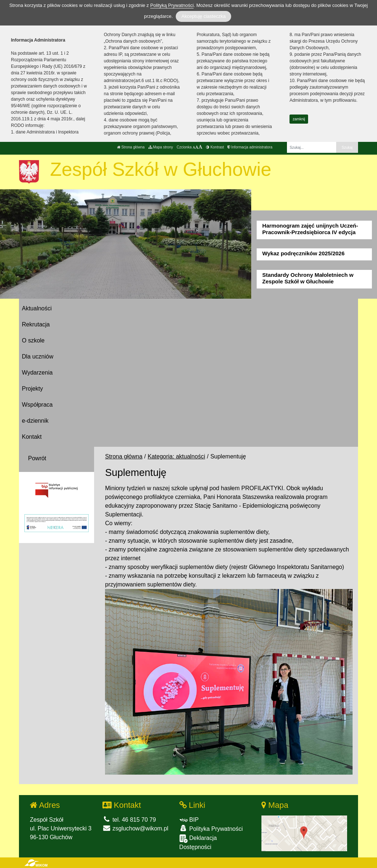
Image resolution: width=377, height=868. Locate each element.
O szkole (33, 340)
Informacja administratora (250, 147)
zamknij (299, 119)
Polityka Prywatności (211, 828)
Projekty (32, 389)
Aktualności (37, 308)
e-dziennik (35, 421)
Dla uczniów (38, 356)
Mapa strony (161, 147)
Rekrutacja (36, 324)
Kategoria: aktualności (176, 456)
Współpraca (37, 405)
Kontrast (215, 147)
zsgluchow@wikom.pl (135, 828)
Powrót (37, 458)
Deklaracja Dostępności (198, 842)
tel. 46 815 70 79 (129, 820)
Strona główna (131, 147)
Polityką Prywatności (172, 5)
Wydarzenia (37, 373)
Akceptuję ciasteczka (203, 16)
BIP (189, 820)
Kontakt (32, 437)
